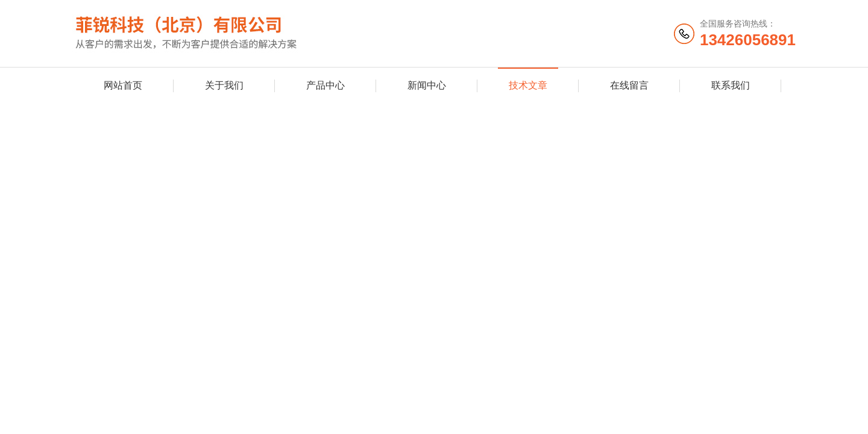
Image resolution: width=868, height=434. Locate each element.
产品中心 (325, 85)
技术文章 (528, 85)
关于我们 (224, 85)
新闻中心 (427, 85)
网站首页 (123, 85)
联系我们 (731, 85)
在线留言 (629, 85)
